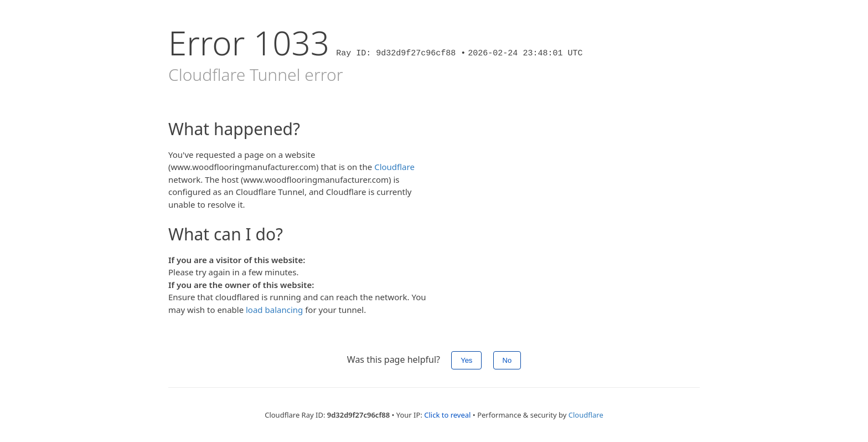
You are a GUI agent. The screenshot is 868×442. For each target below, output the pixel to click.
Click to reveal (447, 415)
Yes (466, 360)
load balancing (274, 310)
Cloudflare (394, 167)
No (507, 360)
